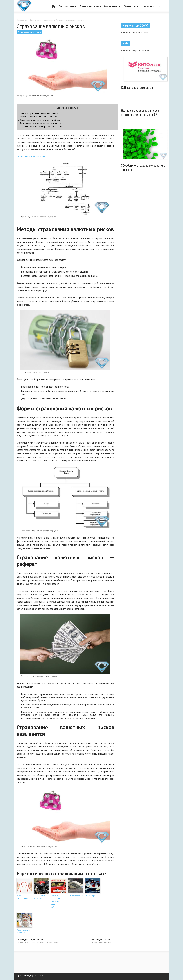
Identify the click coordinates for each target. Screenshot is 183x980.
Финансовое (131, 6)
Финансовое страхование (29, 32)
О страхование (68, 6)
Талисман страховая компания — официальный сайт (57, 901)
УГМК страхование (22, 897)
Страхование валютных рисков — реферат (40, 120)
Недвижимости (151, 6)
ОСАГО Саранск (92, 896)
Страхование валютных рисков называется (40, 123)
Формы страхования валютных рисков (38, 117)
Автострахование (90, 6)
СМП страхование (76, 896)
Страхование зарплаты (102, 943)
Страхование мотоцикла (39, 897)
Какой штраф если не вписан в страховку (38, 943)
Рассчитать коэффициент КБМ (135, 50)
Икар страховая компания (23, 931)
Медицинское (112, 6)
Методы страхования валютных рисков (38, 113)
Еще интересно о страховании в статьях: (43, 126)
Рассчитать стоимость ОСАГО (134, 32)
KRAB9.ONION (23, 156)
